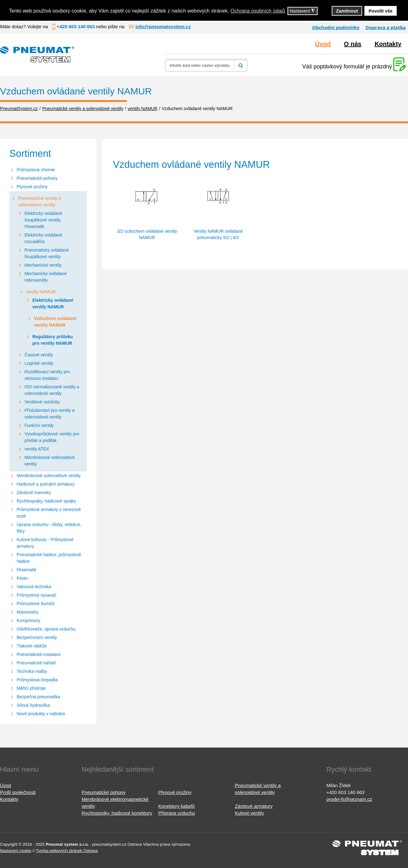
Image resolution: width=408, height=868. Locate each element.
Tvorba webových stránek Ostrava (67, 851)
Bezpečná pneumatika (38, 697)
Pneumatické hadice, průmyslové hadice (49, 558)
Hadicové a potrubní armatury (46, 484)
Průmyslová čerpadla (37, 680)
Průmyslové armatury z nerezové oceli (49, 513)
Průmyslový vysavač (37, 595)
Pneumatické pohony (37, 178)
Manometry (28, 612)
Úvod (323, 44)
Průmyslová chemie (36, 170)
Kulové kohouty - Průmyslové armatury (45, 543)
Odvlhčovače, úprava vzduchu (46, 629)
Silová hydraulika (33, 705)
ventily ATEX (37, 449)
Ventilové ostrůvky (42, 402)
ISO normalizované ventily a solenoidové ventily (52, 390)
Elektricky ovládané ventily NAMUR (53, 304)
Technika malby (32, 671)
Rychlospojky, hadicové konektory (117, 813)
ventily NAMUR (41, 292)
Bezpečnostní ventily (37, 637)
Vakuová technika (34, 587)
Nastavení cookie (16, 851)
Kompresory (28, 620)
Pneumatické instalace (39, 654)
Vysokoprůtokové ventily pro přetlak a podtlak (52, 437)
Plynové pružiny (32, 187)
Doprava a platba (386, 27)
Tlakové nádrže (32, 646)
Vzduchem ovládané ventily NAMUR (55, 322)
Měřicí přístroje (31, 688)
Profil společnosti (18, 792)
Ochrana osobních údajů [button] (258, 11)
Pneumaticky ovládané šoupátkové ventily (47, 253)
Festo (22, 578)
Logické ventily (39, 363)
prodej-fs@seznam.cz (349, 799)
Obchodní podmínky (336, 27)
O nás (353, 44)
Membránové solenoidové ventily (50, 461)
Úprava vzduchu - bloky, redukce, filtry (49, 528)
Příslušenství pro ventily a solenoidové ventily (50, 414)
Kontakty (388, 44)
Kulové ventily (249, 813)
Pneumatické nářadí (36, 663)
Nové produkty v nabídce (41, 714)
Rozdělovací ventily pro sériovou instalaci (47, 375)
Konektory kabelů (176, 806)
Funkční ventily (39, 425)
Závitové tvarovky (34, 493)
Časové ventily (39, 355)
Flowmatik (27, 570)
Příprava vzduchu (177, 813)
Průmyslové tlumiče (36, 604)
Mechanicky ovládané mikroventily (46, 277)
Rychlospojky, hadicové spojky (46, 501)
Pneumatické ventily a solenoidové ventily (40, 202)
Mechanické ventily (43, 265)
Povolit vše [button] (381, 11)
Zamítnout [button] (347, 11)
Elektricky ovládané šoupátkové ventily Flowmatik (43, 220)
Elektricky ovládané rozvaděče (43, 238)
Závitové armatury (254, 806)
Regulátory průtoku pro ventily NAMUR (53, 340)
